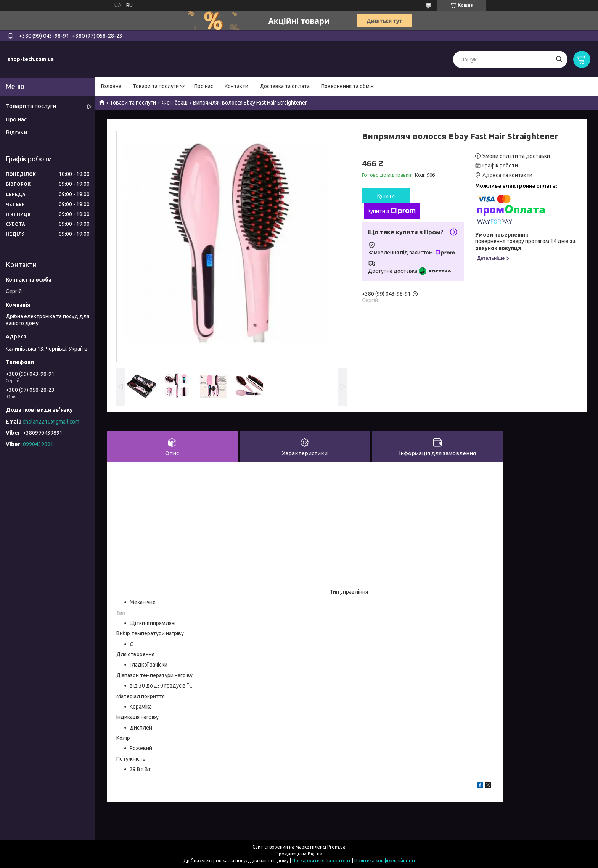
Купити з (392, 211)
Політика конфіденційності (385, 861)
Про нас (204, 86)
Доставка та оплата (285, 86)
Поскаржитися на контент (322, 861)
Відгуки (16, 132)
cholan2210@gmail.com (51, 422)
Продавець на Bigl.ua (299, 854)
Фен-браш (175, 103)
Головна (111, 86)
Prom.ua (336, 847)
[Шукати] (559, 59)
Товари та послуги (156, 86)
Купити (386, 196)
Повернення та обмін (347, 86)
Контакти (236, 86)
